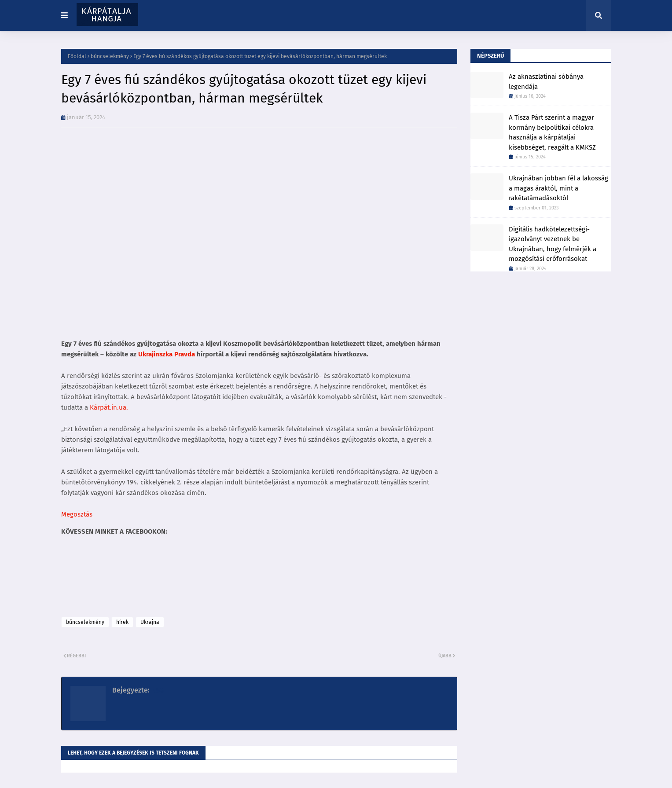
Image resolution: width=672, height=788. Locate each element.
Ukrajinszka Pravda (166, 354)
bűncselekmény (110, 56)
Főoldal (77, 56)
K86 (157, 690)
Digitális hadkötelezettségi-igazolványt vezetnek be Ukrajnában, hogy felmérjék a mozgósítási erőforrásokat (553, 244)
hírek (122, 622)
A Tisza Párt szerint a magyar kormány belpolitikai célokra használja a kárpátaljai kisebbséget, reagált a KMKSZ (552, 132)
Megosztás (77, 514)
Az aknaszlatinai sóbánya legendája (546, 82)
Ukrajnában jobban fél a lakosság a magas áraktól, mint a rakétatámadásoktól (558, 188)
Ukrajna (150, 622)
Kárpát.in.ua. (109, 407)
